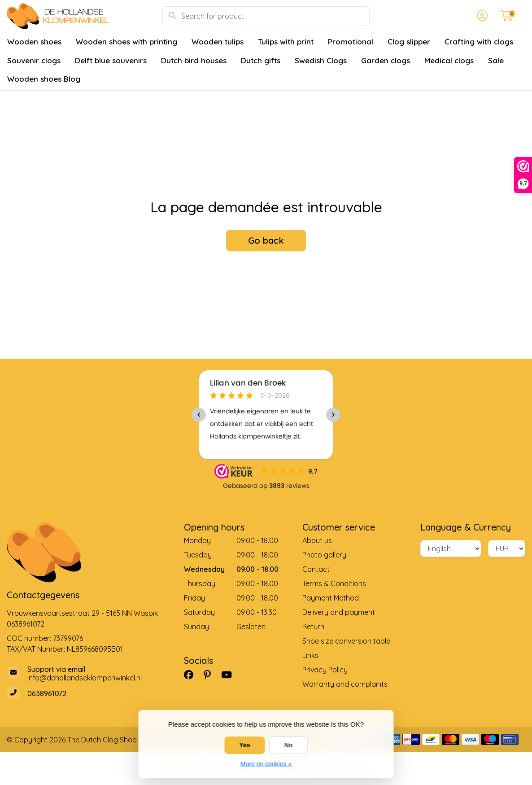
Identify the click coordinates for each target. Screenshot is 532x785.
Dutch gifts (261, 60)
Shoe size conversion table (346, 641)
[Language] (451, 548)
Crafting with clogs (479, 42)
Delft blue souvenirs (111, 60)
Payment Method (331, 598)
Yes (245, 745)
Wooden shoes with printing (126, 42)
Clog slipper (409, 42)
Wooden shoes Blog (44, 79)
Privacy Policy (325, 670)
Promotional (351, 42)
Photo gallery (324, 555)
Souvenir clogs (34, 60)
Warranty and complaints (345, 684)
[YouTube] (230, 675)
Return (313, 627)
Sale (496, 60)
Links (310, 655)
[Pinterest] (211, 675)
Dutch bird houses (194, 60)
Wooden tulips (218, 42)
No (289, 745)
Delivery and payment (339, 612)
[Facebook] (192, 675)
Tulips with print (286, 42)
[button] (481, 16)
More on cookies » (266, 764)
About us (317, 540)
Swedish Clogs (321, 60)
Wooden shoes (34, 42)
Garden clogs (386, 60)
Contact (316, 569)
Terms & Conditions (334, 583)
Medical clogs (449, 60)
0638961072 (26, 624)
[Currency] (507, 548)
